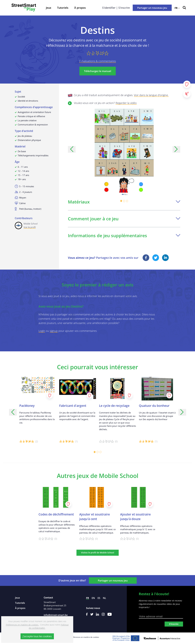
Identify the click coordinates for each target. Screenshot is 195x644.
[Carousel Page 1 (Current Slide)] (121, 201)
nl (105, 598)
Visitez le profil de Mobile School (98, 553)
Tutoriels (63, 8)
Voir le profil (30, 227)
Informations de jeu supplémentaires (124, 235)
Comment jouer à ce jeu (124, 219)
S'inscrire (174, 624)
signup (54, 331)
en (93, 598)
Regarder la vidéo (126, 103)
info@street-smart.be (56, 615)
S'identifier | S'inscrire (116, 8)
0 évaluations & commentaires (97, 61)
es (99, 598)
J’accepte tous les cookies (37, 636)
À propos (80, 8)
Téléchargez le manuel (98, 71)
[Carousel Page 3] (127, 201)
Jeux (49, 8)
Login (42, 331)
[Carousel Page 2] (124, 201)
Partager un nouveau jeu (152, 8)
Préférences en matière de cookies (85, 637)
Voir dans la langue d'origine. (151, 95)
